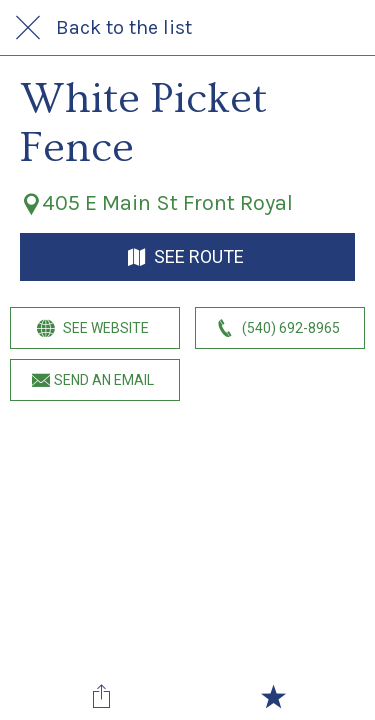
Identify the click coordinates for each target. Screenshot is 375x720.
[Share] (102, 696)
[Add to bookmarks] (273, 696)
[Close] (28, 28)
